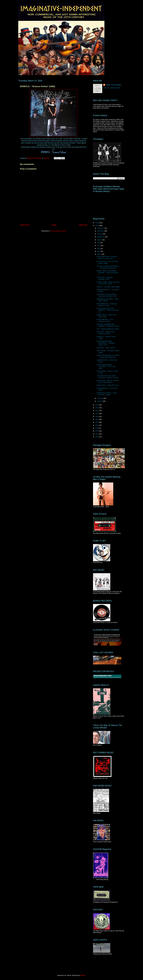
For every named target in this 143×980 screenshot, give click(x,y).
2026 (97, 223)
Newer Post (25, 225)
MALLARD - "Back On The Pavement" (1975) (105, 333)
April (99, 251)
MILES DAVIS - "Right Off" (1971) (108, 385)
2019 (97, 419)
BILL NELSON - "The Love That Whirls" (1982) (107, 262)
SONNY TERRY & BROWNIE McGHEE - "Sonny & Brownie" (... (108, 273)
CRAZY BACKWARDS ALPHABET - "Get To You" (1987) (106, 366)
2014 (97, 434)
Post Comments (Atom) (58, 231)
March (99, 254)
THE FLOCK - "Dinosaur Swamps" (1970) (105, 278)
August (100, 240)
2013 (97, 437)
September (101, 237)
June (99, 245)
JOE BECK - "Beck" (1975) (106, 348)
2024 (97, 405)
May (99, 248)
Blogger (83, 975)
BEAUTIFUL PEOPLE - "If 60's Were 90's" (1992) (107, 394)
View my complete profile (112, 88)
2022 (97, 411)
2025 (97, 226)
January (100, 401)
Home (54, 225)
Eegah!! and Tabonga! (113, 85)
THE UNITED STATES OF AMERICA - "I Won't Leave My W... (108, 310)
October (100, 234)
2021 (97, 414)
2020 (97, 417)
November (101, 231)
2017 (97, 425)
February (100, 398)
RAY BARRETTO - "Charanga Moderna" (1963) (107, 305)
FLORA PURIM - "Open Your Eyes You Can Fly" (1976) (108, 283)
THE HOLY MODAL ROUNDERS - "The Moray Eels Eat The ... (108, 267)
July (99, 243)
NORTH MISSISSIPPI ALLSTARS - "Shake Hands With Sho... (108, 356)
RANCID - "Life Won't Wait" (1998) (108, 287)
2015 (97, 431)
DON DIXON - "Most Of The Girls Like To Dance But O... (108, 381)
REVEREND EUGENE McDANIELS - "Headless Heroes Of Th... (106, 343)
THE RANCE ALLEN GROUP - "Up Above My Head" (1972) (107, 295)
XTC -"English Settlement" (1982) (108, 329)
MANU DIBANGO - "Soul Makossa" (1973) (105, 320)
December (101, 228)
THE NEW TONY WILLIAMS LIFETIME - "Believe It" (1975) (108, 377)
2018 (97, 422)
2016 (97, 428)
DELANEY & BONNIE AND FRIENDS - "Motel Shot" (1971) (108, 325)
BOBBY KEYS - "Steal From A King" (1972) (107, 316)
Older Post (83, 225)
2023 (97, 408)
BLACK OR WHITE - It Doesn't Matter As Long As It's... (107, 258)
